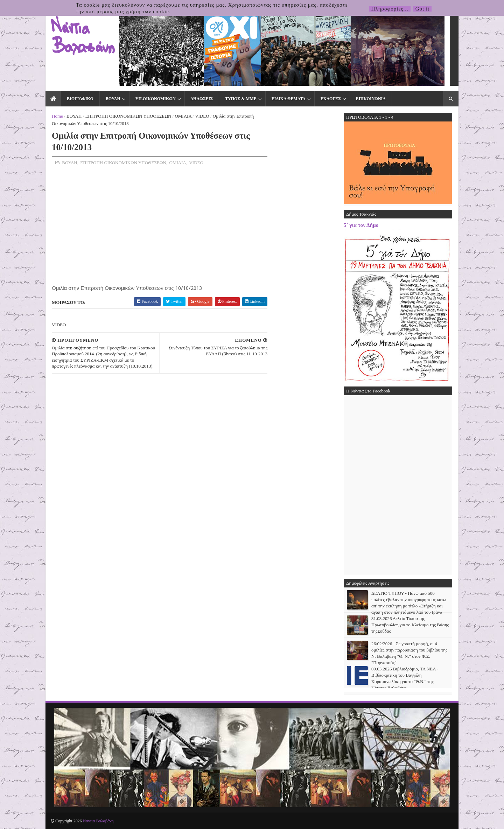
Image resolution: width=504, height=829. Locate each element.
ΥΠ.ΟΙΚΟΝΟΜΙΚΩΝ (156, 99)
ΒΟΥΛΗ (113, 99)
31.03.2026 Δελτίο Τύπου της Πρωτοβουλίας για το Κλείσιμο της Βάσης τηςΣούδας (410, 625)
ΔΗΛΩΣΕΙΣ (202, 99)
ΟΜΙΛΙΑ (183, 116)
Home (57, 116)
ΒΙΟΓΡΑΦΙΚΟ (80, 99)
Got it (423, 9)
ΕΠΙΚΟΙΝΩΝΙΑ (371, 99)
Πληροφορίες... (390, 9)
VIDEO (202, 116)
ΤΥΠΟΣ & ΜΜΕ (241, 99)
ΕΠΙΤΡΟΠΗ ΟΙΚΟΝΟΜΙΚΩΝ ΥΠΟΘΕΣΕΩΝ (128, 116)
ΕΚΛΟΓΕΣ (331, 99)
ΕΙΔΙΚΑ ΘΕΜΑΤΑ (289, 99)
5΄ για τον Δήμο (361, 225)
